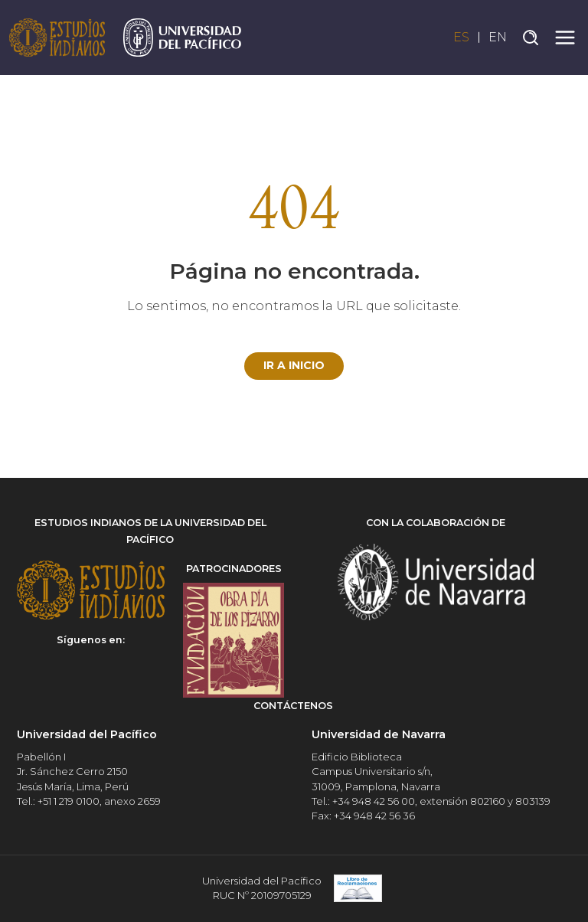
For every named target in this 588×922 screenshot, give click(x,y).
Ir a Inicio (294, 365)
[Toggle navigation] (565, 38)
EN (498, 37)
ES (461, 37)
